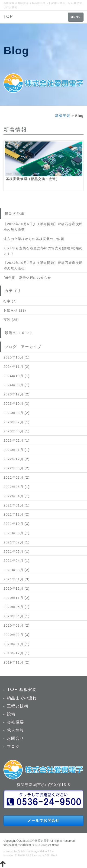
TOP (8, 16)
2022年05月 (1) (17, 487)
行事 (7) (10, 301)
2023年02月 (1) (17, 441)
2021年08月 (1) (17, 533)
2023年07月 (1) (17, 422)
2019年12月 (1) (17, 653)
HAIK (54, 855)
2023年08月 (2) (17, 413)
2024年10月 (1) (17, 376)
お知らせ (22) (15, 310)
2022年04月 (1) (17, 496)
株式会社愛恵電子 (38, 841)
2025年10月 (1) (17, 357)
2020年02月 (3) (17, 635)
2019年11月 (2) (17, 662)
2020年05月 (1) (17, 607)
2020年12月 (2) (17, 589)
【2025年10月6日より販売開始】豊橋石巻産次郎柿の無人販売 (43, 227)
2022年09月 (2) (17, 468)
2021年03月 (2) (17, 570)
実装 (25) (11, 320)
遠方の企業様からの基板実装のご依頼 (34, 239)
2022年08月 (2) (17, 477)
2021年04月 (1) (17, 561)
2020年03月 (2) (17, 625)
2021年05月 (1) (17, 552)
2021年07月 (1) (17, 542)
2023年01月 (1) (17, 450)
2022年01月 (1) (17, 505)
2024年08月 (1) (17, 385)
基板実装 (63, 116)
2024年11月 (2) (17, 367)
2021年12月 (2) (17, 514)
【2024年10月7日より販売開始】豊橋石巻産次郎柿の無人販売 (43, 266)
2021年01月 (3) (17, 579)
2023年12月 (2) (17, 394)
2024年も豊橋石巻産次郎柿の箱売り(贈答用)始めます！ (43, 251)
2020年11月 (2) (17, 598)
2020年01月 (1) (17, 644)
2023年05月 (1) (17, 431)
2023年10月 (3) (17, 404)
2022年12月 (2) (17, 459)
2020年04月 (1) (17, 616)
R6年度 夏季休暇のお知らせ (27, 278)
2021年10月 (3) (17, 524)
